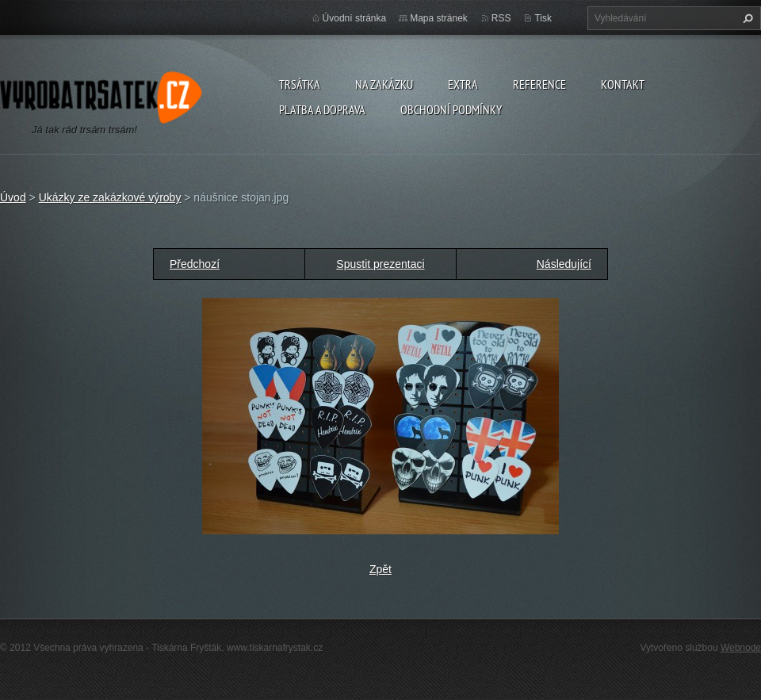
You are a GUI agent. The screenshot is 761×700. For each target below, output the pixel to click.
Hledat (746, 18)
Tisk (543, 18)
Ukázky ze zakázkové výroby (110, 197)
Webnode (741, 648)
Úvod (13, 197)
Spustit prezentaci (380, 264)
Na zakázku (384, 84)
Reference (539, 84)
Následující (564, 264)
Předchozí (195, 264)
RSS (501, 18)
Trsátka (300, 84)
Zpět (380, 569)
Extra (463, 84)
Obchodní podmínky (451, 109)
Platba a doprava (322, 109)
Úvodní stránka (355, 18)
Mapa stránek (439, 18)
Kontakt (623, 84)
